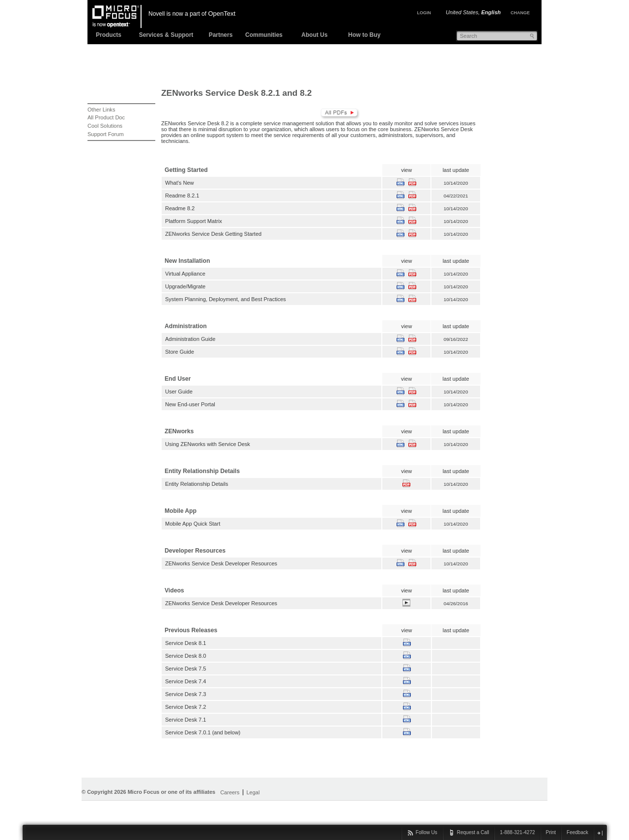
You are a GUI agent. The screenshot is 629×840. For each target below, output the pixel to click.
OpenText (222, 14)
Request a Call (473, 832)
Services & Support (166, 35)
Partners (221, 35)
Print (551, 832)
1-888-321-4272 (517, 832)
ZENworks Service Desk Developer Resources (221, 563)
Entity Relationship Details (197, 484)
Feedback (577, 832)
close (600, 833)
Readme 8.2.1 (182, 196)
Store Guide (180, 352)
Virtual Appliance (185, 274)
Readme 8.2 (180, 208)
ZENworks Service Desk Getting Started (213, 234)
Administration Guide (190, 339)
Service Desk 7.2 (186, 707)
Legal (253, 792)
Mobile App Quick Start (193, 524)
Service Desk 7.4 (186, 681)
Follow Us (427, 832)
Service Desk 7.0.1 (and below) (203, 732)
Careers (230, 792)
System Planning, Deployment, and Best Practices (226, 299)
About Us (314, 35)
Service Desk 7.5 (186, 669)
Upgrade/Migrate (185, 286)
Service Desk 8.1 (186, 643)
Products (109, 35)
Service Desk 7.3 (186, 694)
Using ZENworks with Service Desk (208, 444)
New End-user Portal (190, 404)
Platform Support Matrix (194, 221)
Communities (264, 35)
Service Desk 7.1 (186, 720)
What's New (180, 183)
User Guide (179, 392)
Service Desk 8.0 (186, 656)
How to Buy (365, 35)
